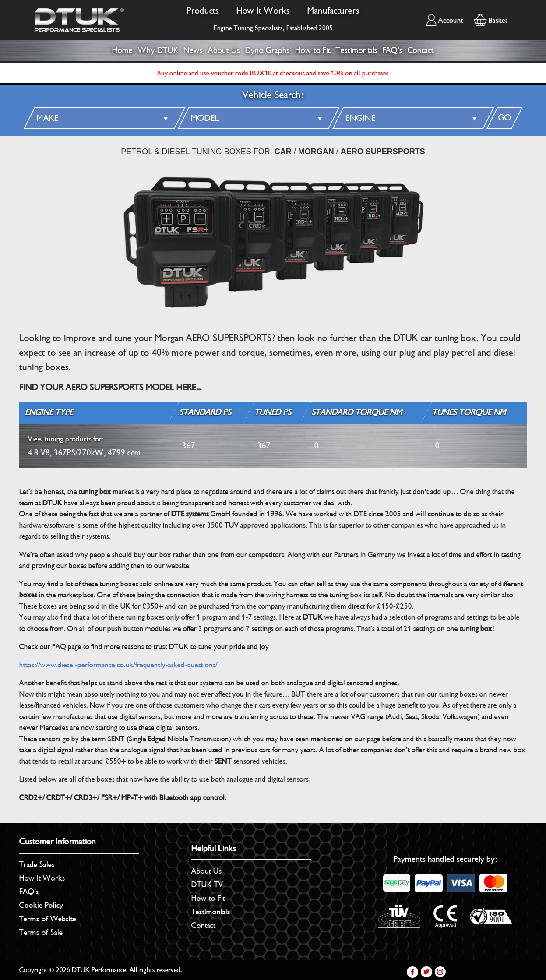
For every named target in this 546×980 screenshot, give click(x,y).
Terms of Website (48, 919)
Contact (421, 50)
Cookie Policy (41, 905)
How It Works (263, 11)
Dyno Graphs (268, 50)
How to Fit (313, 50)
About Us (224, 50)
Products (203, 11)
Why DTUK (158, 50)
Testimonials (357, 50)
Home (122, 50)
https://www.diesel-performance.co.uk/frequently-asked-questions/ (118, 665)
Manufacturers (333, 11)
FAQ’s (29, 892)
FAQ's (392, 50)
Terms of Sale (41, 932)
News (193, 50)
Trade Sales (37, 864)
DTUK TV (207, 885)
